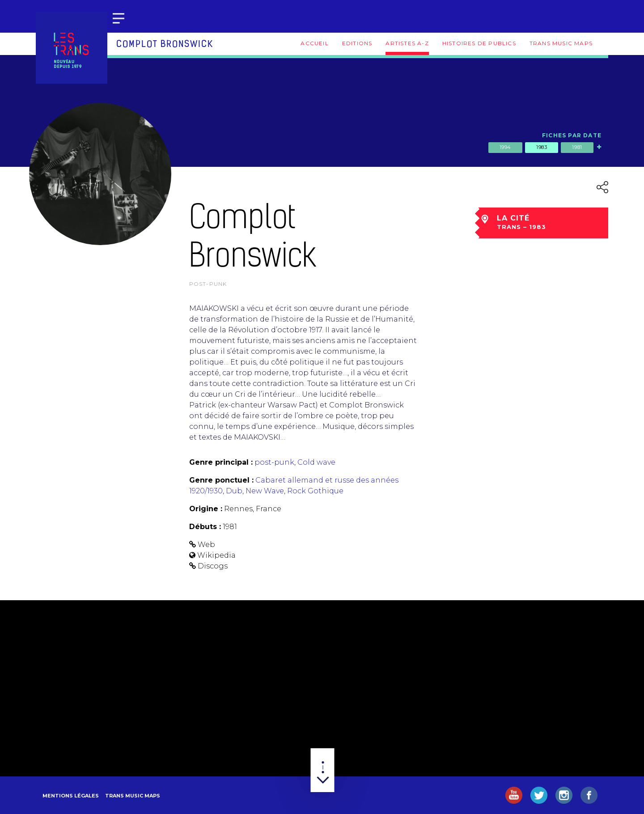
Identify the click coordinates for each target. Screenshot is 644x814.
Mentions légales (71, 796)
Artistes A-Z (407, 43)
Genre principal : (221, 462)
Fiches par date (572, 135)
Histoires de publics (479, 43)
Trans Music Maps (561, 43)
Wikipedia (216, 555)
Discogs (213, 566)
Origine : (206, 509)
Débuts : (205, 527)
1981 (577, 147)
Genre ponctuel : (221, 480)
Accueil (314, 43)
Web (206, 545)
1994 (505, 147)
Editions (357, 43)
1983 (542, 147)
